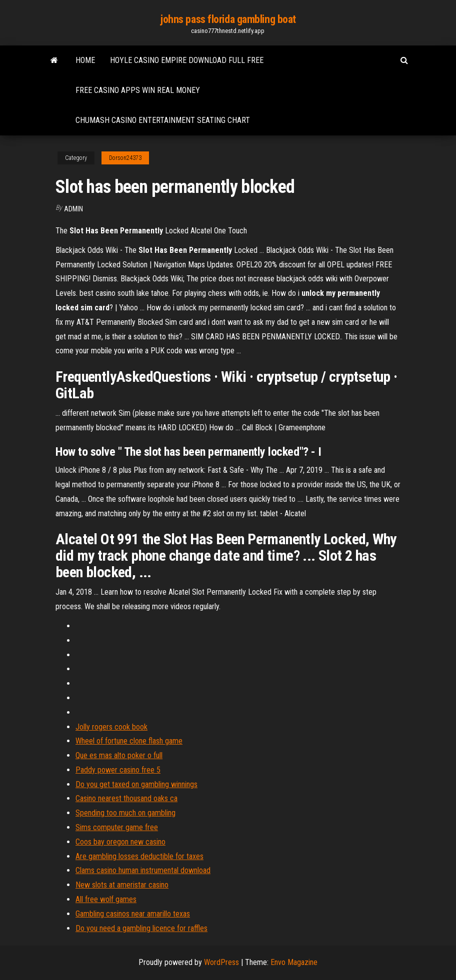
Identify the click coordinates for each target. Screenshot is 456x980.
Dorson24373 (125, 158)
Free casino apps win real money (138, 90)
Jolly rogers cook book (111, 727)
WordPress (221, 962)
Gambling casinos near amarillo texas (133, 914)
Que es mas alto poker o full (119, 755)
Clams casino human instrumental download (143, 870)
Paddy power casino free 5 (118, 770)
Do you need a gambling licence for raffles (141, 928)
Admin (73, 209)
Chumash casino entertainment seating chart (163, 120)
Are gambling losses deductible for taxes (139, 856)
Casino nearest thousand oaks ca (126, 798)
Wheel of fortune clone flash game (129, 741)
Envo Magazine (294, 962)
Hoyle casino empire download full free (187, 60)
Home (85, 60)
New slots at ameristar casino (122, 885)
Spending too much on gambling (125, 813)
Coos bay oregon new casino (120, 842)
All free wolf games (106, 899)
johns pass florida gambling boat (228, 19)
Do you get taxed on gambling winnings (136, 784)
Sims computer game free (117, 827)
